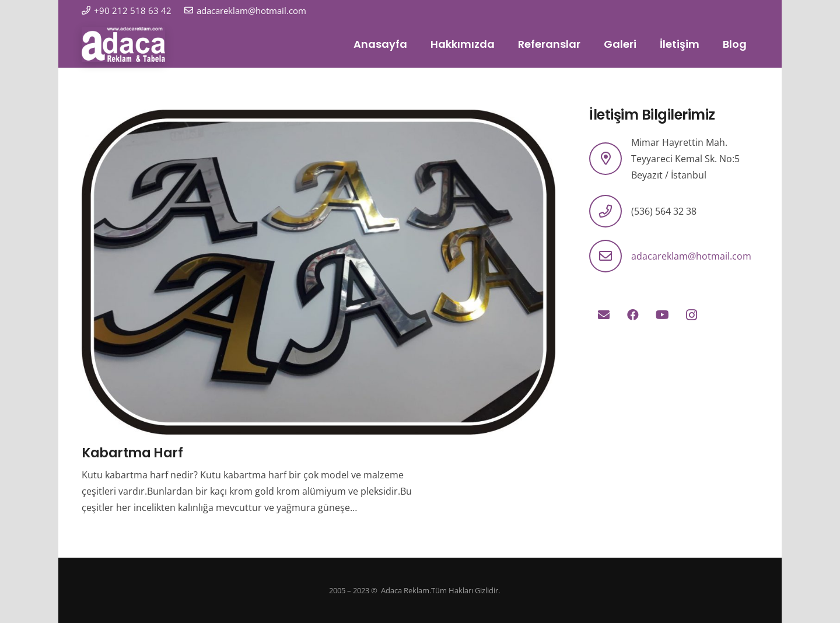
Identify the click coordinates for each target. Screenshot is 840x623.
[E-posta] (604, 315)
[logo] (123, 44)
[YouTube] (662, 315)
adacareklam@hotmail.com (691, 256)
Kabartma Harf (132, 453)
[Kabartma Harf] (318, 118)
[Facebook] (633, 315)
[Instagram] (691, 315)
